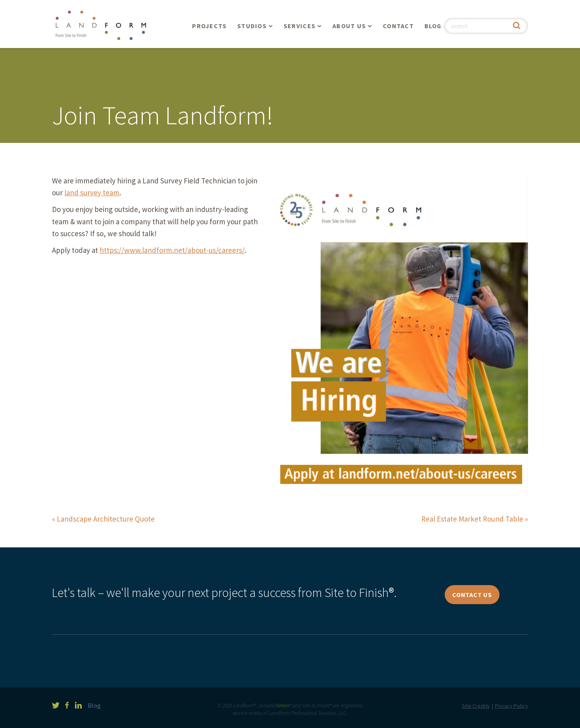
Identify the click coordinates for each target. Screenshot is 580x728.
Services (300, 26)
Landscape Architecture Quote (106, 519)
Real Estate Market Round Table (472, 519)
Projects (209, 26)
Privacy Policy (512, 706)
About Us (349, 26)
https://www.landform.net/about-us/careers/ (172, 250)
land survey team (92, 193)
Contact (398, 26)
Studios (252, 26)
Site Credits (476, 706)
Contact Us (472, 595)
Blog (433, 26)
